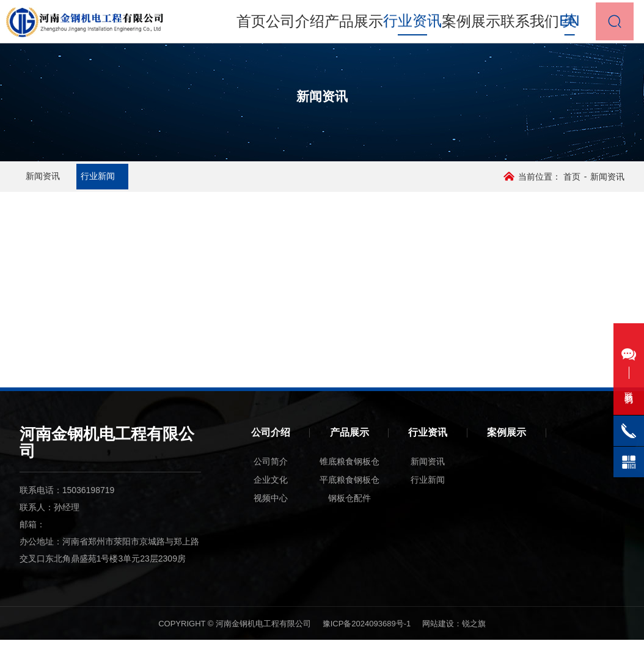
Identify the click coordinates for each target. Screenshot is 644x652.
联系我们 (514, 24)
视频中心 (271, 510)
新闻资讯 (61, 183)
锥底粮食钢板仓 (349, 474)
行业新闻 (144, 183)
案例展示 (463, 24)
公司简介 (271, 474)
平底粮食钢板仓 (349, 492)
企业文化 (271, 492)
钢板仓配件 (349, 510)
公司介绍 (306, 24)
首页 (262, 24)
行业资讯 (428, 445)
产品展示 (358, 24)
